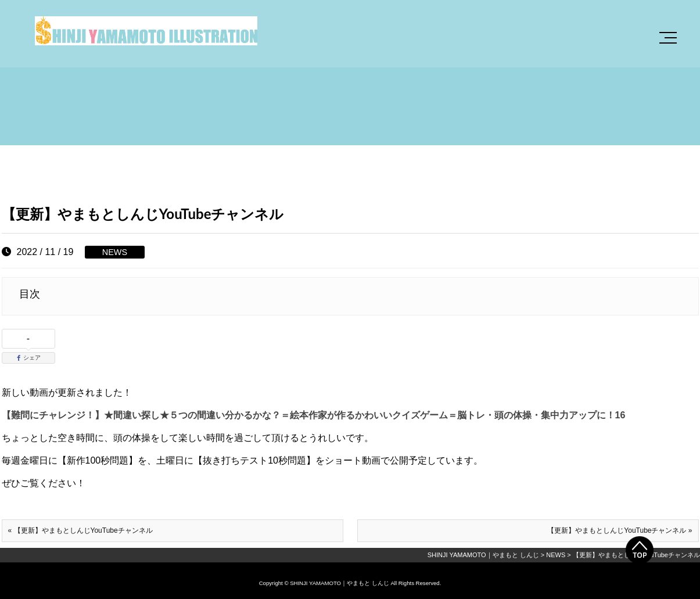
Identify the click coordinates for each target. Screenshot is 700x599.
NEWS (115, 252)
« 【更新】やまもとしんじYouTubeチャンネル (80, 530)
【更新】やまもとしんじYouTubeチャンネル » (620, 530)
